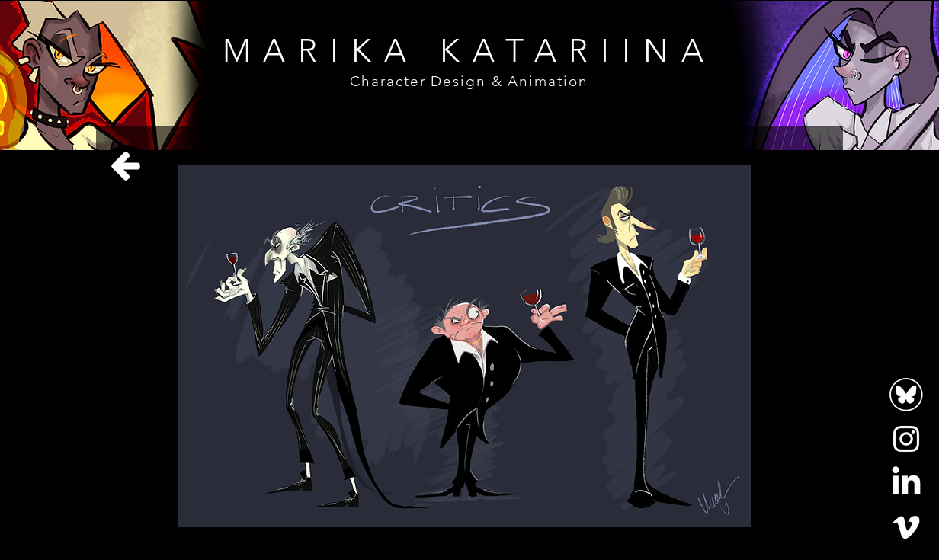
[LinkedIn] (906, 483)
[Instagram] (906, 439)
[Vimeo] (906, 527)
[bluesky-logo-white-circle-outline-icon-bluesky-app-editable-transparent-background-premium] (906, 395)
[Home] (126, 166)
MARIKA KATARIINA (469, 51)
